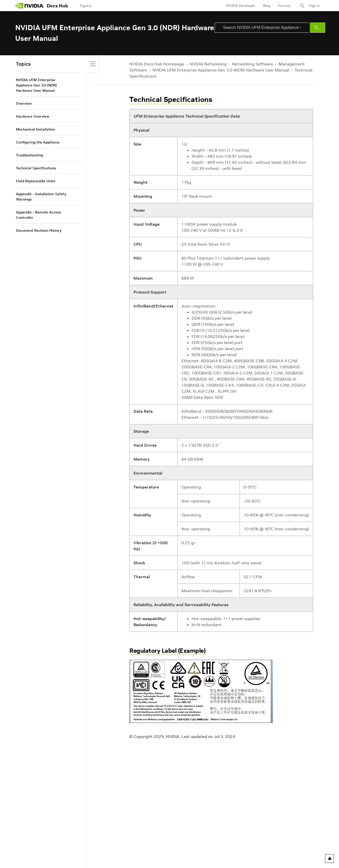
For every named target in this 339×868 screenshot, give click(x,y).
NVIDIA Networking (208, 64)
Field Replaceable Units (36, 181)
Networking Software (253, 64)
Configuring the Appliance (38, 142)
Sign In (314, 6)
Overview (24, 103)
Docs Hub (57, 6)
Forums (284, 6)
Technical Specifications (171, 100)
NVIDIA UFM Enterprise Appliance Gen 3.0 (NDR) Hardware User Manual (221, 70)
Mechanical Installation (36, 129)
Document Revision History (39, 230)
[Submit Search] (317, 28)
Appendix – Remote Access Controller (38, 215)
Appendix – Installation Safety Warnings (41, 197)
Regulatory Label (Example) (167, 651)
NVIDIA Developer (241, 6)
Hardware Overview (33, 116)
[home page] (30, 6)
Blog (267, 6)
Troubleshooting (29, 155)
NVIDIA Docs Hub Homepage (157, 64)
